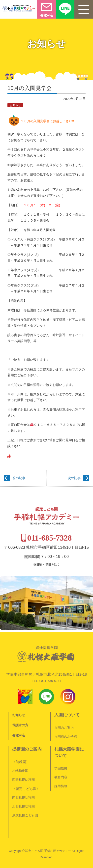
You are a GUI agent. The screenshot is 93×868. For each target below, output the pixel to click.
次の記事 (74, 478)
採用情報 (61, 786)
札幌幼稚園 (20, 771)
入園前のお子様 (66, 737)
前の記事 (19, 478)
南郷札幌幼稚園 (23, 797)
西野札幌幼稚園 (23, 780)
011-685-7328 (50, 538)
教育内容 (61, 777)
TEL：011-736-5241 (47, 681)
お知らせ (15, 105)
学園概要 (61, 768)
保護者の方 (20, 725)
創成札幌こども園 (25, 815)
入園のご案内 (64, 728)
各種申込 (19, 735)
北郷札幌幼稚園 (23, 806)
